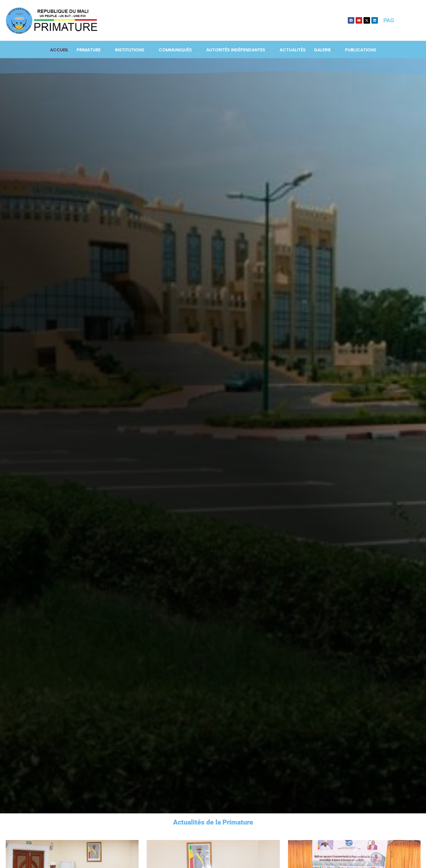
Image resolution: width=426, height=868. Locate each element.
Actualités (293, 50)
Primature (91, 50)
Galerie (325, 50)
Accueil (59, 50)
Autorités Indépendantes (238, 50)
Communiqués (178, 50)
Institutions (132, 50)
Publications (361, 50)
